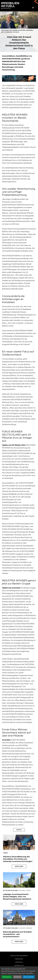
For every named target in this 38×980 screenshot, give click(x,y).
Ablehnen (17, 977)
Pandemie (27, 309)
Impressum (19, 962)
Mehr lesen (19, 866)
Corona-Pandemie (9, 494)
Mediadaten (19, 959)
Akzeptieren (7, 977)
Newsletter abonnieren (19, 956)
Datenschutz (19, 966)
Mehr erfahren (29, 977)
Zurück (19, 830)
